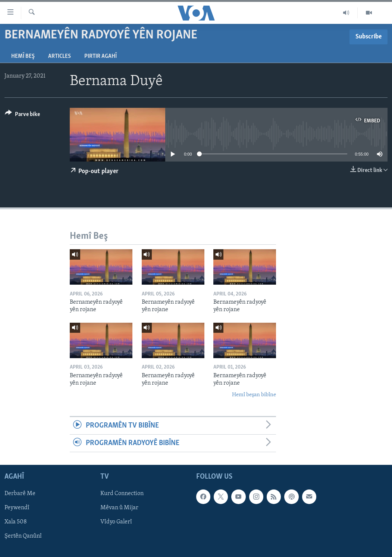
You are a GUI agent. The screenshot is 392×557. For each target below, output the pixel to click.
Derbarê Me (20, 494)
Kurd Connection (122, 494)
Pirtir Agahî (101, 56)
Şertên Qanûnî (23, 536)
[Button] (22, 115)
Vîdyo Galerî (116, 522)
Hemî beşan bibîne (254, 395)
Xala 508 (16, 522)
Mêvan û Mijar (119, 508)
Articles (59, 56)
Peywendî (17, 508)
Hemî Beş (23, 56)
